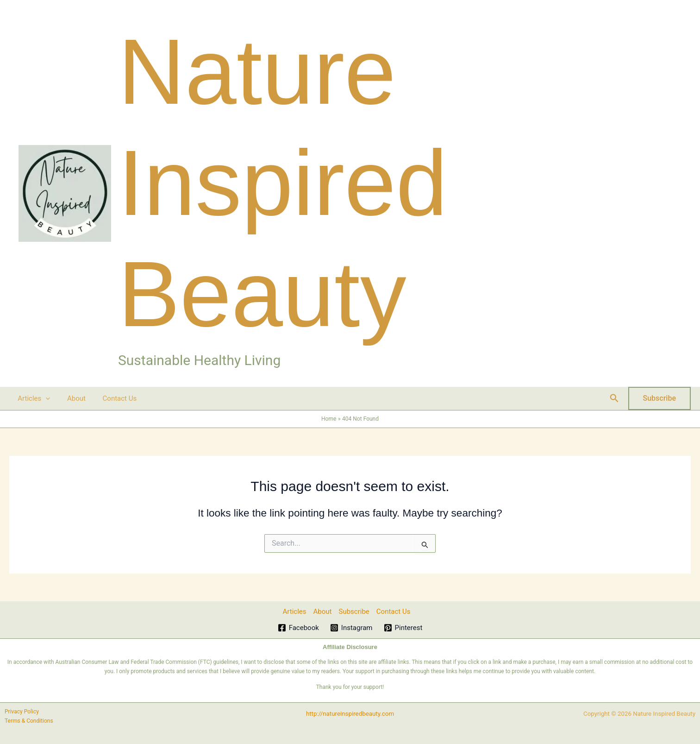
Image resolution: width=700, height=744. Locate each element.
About (72, 398)
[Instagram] (351, 628)
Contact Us (112, 398)
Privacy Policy (22, 712)
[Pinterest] (403, 628)
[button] (44, 398)
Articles (32, 398)
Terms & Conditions (29, 721)
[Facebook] (298, 628)
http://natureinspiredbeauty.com (350, 714)
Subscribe (354, 612)
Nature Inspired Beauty (283, 183)
